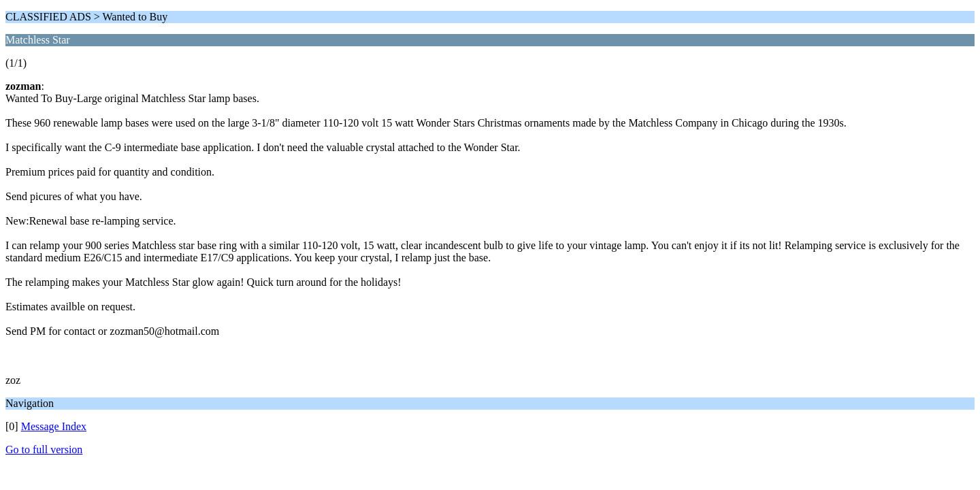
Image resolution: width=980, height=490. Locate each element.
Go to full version (44, 450)
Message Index (54, 426)
